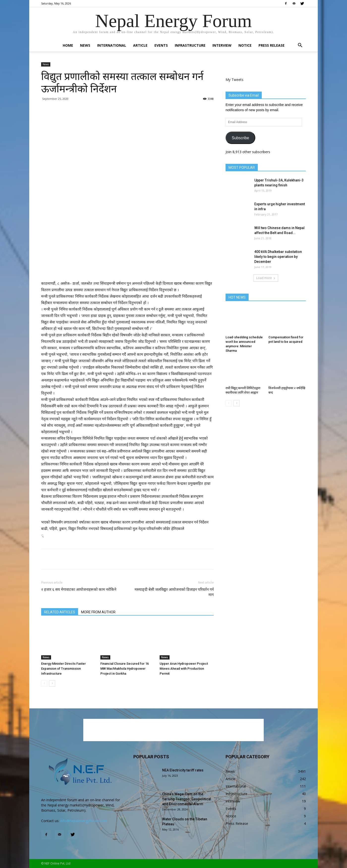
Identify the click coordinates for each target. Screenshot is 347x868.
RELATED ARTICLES (60, 612)
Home (68, 45)
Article (140, 45)
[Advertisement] (127, 268)
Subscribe (240, 138)
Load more (266, 278)
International (112, 45)
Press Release (272, 45)
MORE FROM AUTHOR (98, 612)
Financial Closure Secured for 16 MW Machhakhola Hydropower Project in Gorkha (125, 669)
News (85, 45)
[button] (300, 46)
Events (161, 45)
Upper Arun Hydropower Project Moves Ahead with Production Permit (184, 669)
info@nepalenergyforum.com (84, 821)
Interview (222, 45)
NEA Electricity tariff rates (183, 770)
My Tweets (234, 80)
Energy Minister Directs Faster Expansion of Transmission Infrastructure (63, 669)
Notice (245, 45)
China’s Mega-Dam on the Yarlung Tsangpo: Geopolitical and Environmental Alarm (187, 799)
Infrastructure (190, 45)
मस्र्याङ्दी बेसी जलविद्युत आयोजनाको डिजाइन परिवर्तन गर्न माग (174, 592)
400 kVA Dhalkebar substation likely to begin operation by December (278, 257)
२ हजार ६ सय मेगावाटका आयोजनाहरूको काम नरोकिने (79, 590)
